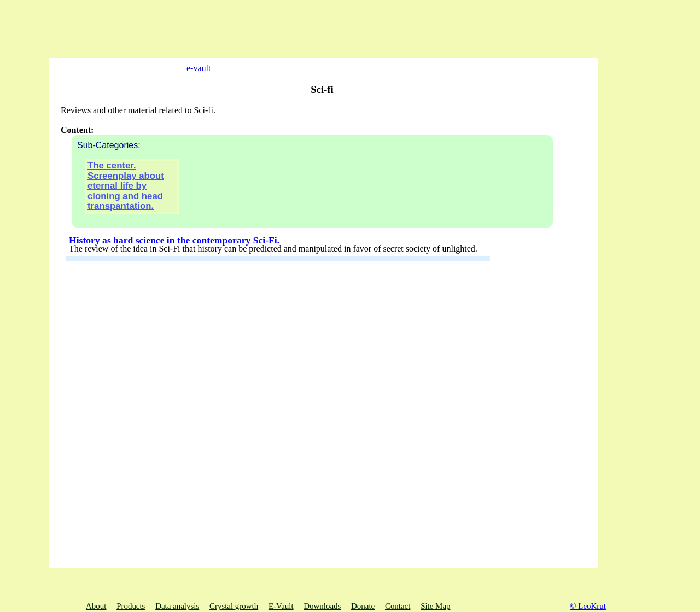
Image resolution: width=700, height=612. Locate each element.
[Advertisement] (164, 25)
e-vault (190, 68)
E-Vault (281, 606)
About (96, 606)
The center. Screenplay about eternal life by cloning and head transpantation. (126, 200)
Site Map (435, 606)
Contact (398, 606)
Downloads (322, 606)
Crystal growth (234, 606)
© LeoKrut (588, 606)
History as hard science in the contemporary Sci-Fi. (174, 254)
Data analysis (177, 606)
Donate (363, 606)
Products (131, 606)
